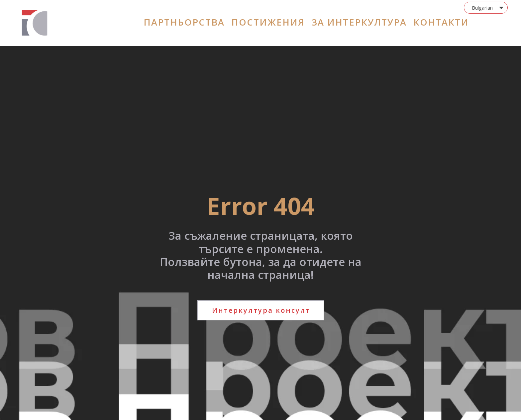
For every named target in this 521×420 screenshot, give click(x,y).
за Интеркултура (359, 22)
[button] (486, 8)
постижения (268, 22)
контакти (441, 22)
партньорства (184, 22)
